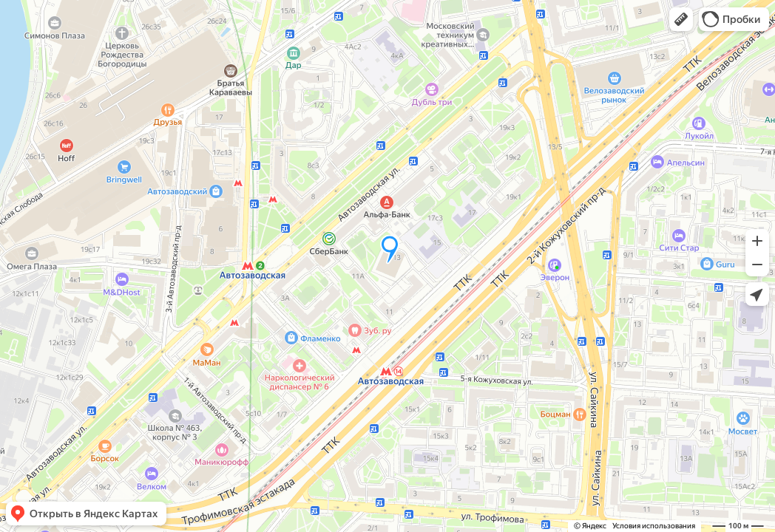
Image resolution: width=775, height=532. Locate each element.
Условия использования (654, 526)
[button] (681, 19)
